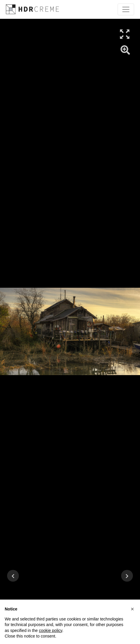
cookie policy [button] (51, 630)
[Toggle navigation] (126, 9)
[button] (132, 609)
